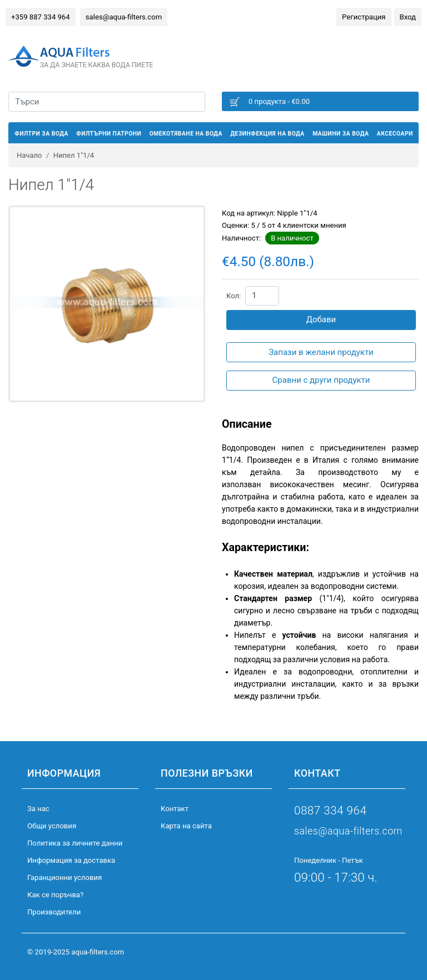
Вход (408, 17)
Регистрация (364, 17)
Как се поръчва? (55, 895)
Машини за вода (341, 134)
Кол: (234, 296)
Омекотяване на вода (186, 134)
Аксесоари (395, 134)
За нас (38, 809)
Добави (321, 319)
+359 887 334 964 (41, 17)
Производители (54, 912)
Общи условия (52, 826)
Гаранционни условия (64, 877)
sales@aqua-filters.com (124, 17)
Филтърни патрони (109, 134)
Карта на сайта (186, 826)
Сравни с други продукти (321, 380)
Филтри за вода (41, 134)
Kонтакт (175, 809)
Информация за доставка (71, 860)
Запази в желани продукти (321, 352)
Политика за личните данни (75, 843)
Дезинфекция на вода (267, 134)
